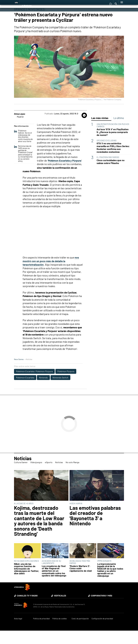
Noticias (58, 15)
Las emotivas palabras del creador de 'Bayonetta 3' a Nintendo (95, 528)
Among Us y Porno (41, 2)
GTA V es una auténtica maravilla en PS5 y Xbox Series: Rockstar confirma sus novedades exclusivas (113, 160)
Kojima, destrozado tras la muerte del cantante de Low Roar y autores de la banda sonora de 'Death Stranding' (39, 533)
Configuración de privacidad (102, 631)
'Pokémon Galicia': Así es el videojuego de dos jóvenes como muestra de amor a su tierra (23, 148)
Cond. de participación (80, 631)
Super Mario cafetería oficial (106, 2)
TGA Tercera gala (87, 2)
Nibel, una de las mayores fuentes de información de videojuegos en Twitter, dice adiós (27, 581)
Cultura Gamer (22, 15)
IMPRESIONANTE (104, 573)
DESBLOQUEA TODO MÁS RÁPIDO (80, 574)
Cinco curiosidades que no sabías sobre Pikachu (111, 174)
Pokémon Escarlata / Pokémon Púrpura (34, 383)
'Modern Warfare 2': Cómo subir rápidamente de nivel (81, 581)
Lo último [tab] (119, 130)
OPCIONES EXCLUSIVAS (107, 153)
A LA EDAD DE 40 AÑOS (24, 516)
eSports (48, 15)
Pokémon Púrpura (66, 383)
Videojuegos (37, 15)
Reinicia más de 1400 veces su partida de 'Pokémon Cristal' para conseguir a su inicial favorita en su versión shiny (23, 166)
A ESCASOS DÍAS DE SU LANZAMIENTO (51, 574)
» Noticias (28, 371)
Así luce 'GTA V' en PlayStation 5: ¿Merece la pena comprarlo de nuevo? (113, 144)
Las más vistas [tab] (100, 130)
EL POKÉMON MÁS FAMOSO (108, 169)
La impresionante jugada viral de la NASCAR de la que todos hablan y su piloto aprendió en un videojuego (110, 582)
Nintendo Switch (60, 390)
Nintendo (43, 390)
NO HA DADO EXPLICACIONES (26, 573)
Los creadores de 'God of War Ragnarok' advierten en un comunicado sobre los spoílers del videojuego (54, 583)
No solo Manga (71, 15)
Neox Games (19, 371)
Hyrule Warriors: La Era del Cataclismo (64, 2)
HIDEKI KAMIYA (76, 516)
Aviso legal (18, 631)
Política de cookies (60, 631)
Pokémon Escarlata (25, 390)
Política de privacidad (41, 631)
